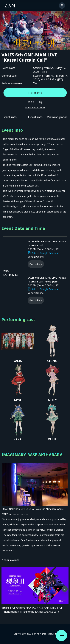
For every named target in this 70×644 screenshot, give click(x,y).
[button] (65, 589)
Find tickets (36, 264)
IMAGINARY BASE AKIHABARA (18, 509)
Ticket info (35, 93)
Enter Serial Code (35, 107)
